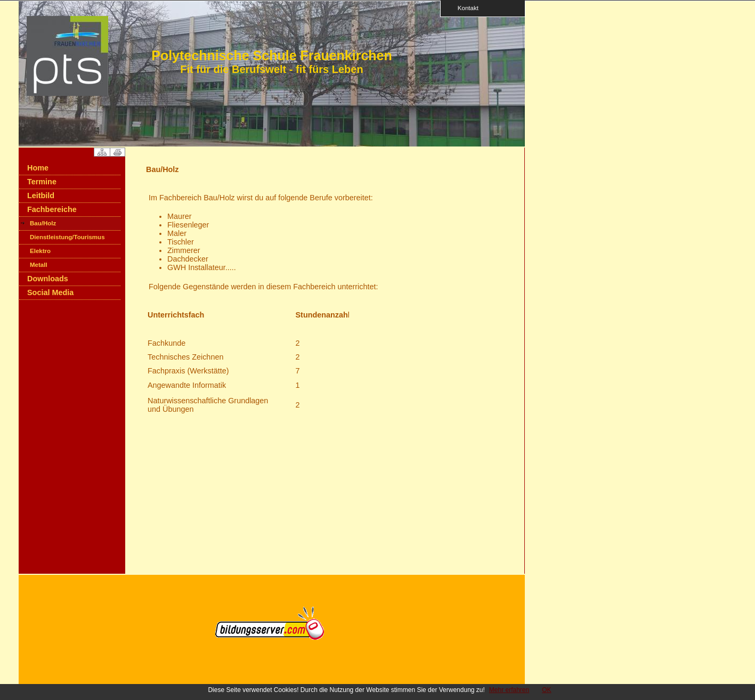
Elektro (40, 251)
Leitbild (41, 196)
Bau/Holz (43, 223)
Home (38, 168)
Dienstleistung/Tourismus (67, 237)
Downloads (48, 279)
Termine (42, 182)
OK (546, 690)
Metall (39, 265)
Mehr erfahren (509, 690)
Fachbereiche (52, 209)
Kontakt (465, 8)
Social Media (50, 292)
